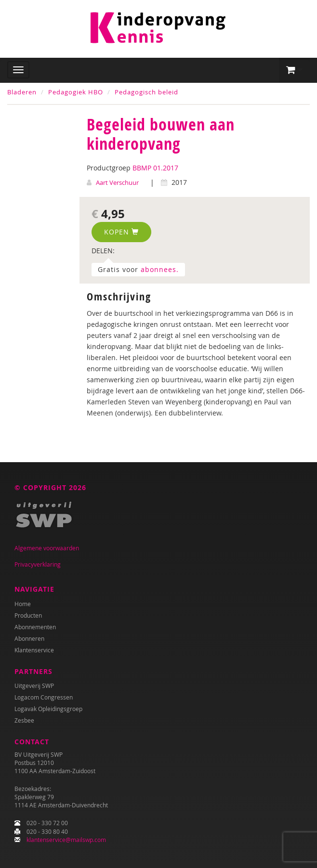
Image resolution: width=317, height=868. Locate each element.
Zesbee (24, 720)
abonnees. (160, 269)
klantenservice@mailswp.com (66, 840)
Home (23, 604)
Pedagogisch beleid (146, 92)
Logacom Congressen (44, 697)
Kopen (121, 232)
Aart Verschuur (117, 182)
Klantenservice (34, 650)
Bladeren (22, 92)
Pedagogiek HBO (76, 92)
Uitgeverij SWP (34, 686)
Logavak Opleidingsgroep (48, 709)
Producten (28, 615)
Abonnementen (35, 627)
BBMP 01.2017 (155, 168)
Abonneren (29, 638)
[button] (294, 70)
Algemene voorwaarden (47, 548)
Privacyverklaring (38, 564)
